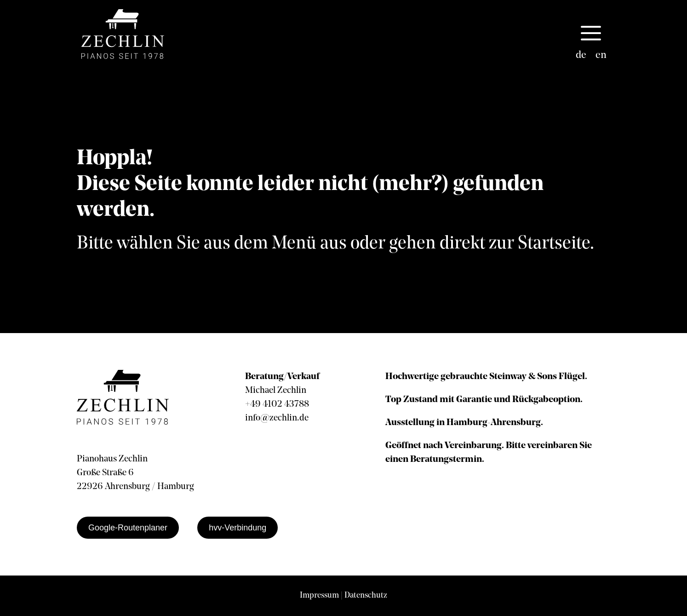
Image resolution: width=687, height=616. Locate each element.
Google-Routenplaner (128, 528)
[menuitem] (581, 56)
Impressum (319, 596)
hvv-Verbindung (238, 528)
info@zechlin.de (277, 418)
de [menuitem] (581, 55)
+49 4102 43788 (277, 404)
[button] (591, 34)
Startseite (554, 244)
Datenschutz (366, 596)
